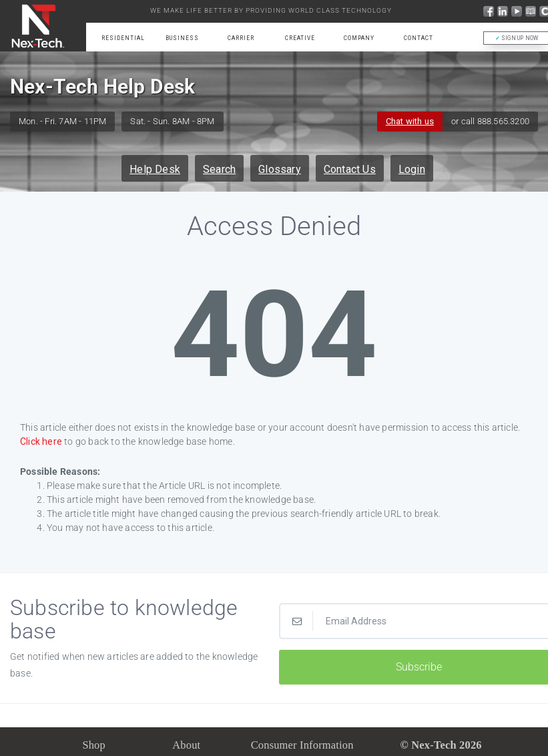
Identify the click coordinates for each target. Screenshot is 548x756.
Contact (419, 38)
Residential (123, 38)
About (186, 745)
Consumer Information (302, 745)
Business (182, 38)
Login (412, 169)
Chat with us (410, 121)
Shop (94, 745)
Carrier (241, 38)
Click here (41, 441)
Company (359, 38)
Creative (300, 38)
